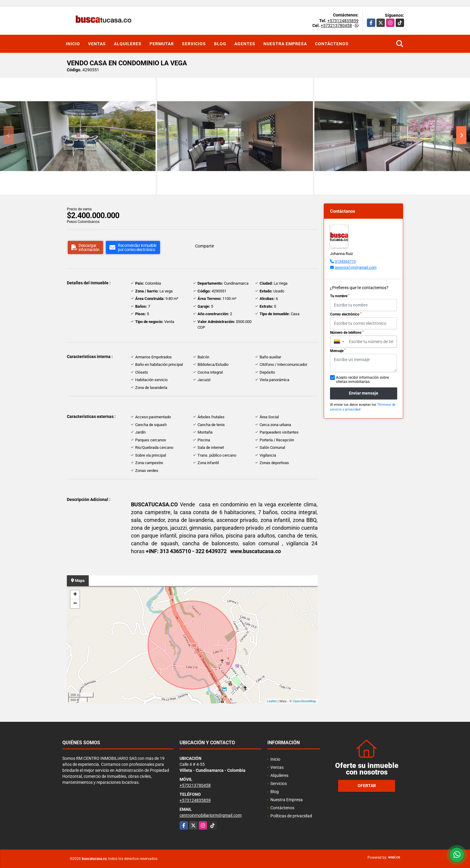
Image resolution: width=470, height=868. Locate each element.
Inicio (73, 44)
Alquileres (128, 44)
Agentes (245, 44)
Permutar (162, 44)
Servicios (194, 44)
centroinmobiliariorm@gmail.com (211, 815)
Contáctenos (332, 44)
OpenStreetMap (305, 701)
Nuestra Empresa (285, 44)
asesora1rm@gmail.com (356, 267)
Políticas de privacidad (291, 816)
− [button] (75, 604)
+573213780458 (336, 25)
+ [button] (75, 595)
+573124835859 (343, 21)
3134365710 (345, 261)
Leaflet (272, 701)
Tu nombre (340, 296)
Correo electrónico (346, 314)
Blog (220, 44)
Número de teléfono (347, 333)
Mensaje (338, 351)
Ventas (97, 44)
